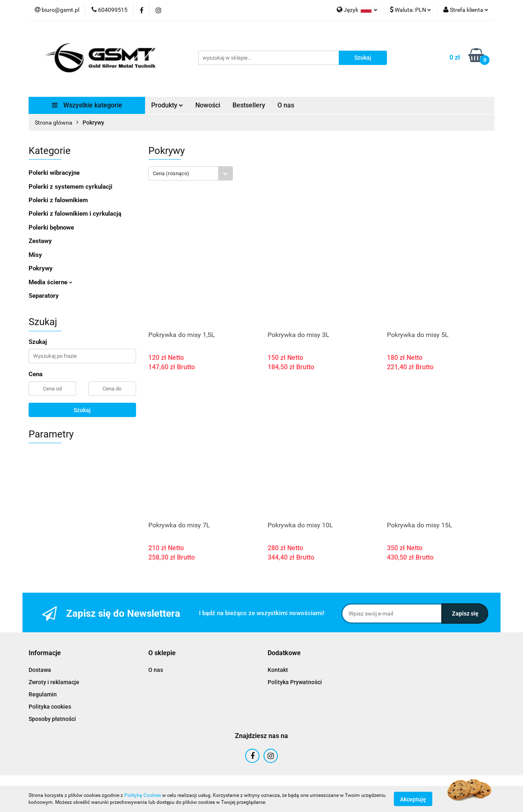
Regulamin (43, 694)
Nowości (208, 105)
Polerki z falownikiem (58, 200)
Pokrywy (41, 268)
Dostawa (40, 670)
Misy (35, 255)
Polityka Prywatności (295, 682)
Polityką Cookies (143, 795)
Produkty (167, 105)
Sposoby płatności (52, 719)
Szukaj (82, 410)
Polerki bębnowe (51, 228)
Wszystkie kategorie (87, 105)
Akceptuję (413, 799)
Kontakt (278, 670)
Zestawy (40, 241)
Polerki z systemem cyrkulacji (70, 187)
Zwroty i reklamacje (54, 682)
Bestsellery (249, 105)
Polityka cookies (50, 707)
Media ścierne (50, 282)
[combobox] (191, 173)
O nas (286, 105)
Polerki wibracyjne (54, 173)
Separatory (44, 296)
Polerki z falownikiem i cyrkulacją (75, 214)
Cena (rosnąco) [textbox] (171, 173)
